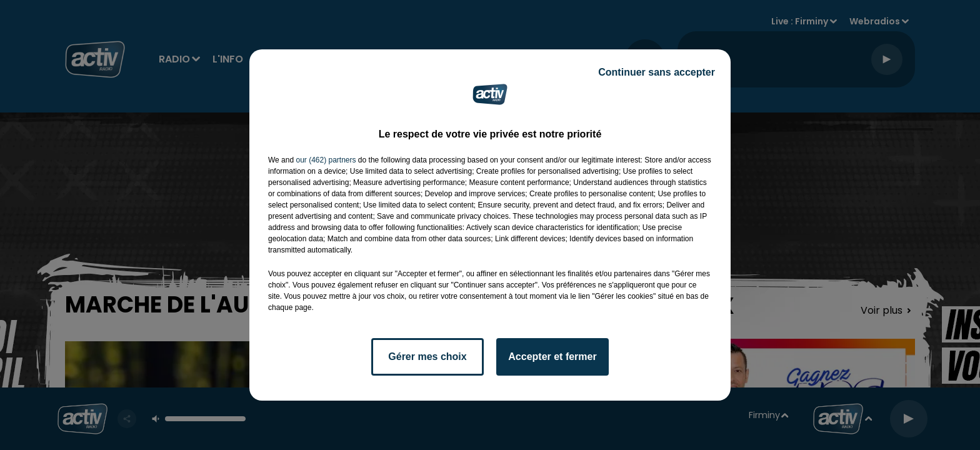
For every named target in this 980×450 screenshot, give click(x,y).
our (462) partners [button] (326, 160)
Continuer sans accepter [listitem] (657, 72)
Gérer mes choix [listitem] (427, 357)
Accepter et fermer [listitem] (552, 357)
